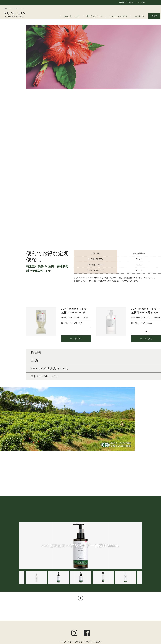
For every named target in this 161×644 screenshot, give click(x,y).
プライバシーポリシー (133, 619)
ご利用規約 (138, 616)
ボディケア (69, 616)
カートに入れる (76, 279)
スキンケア (69, 613)
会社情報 (25, 616)
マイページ (140, 16)
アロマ (67, 623)
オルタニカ (69, 627)
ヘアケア (68, 609)
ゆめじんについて (78, 16)
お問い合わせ (137, 626)
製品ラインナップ (99, 16)
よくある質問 (27, 613)
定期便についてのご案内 (132, 612)
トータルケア (70, 620)
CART (154, 16)
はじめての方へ (28, 609)
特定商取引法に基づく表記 (131, 623)
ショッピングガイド (121, 16)
